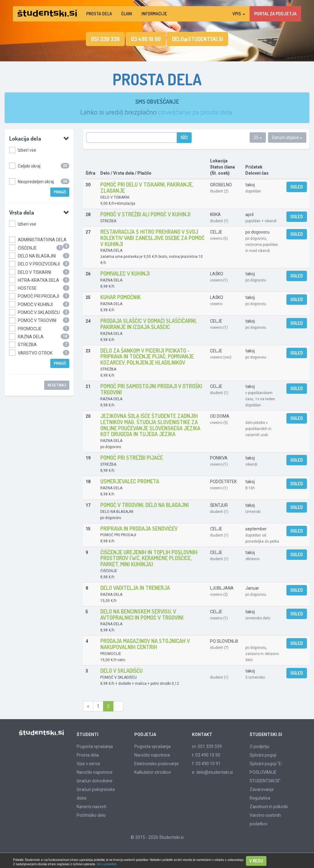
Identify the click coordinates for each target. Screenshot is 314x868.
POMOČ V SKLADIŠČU (39, 312)
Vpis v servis (88, 764)
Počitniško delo (91, 815)
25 (258, 138)
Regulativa (260, 798)
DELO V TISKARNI (34, 272)
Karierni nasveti (92, 807)
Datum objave (287, 138)
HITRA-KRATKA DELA (38, 280)
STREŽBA (27, 345)
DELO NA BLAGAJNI (37, 256)
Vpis (239, 14)
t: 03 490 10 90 (206, 755)
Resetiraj (57, 385)
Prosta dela (99, 14)
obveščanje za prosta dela (195, 112)
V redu (256, 861)
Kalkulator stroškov (153, 772)
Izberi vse (27, 150)
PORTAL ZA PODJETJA (275, 14)
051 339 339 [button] (105, 39)
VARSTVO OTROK (35, 353)
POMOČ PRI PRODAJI (38, 296)
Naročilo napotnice (95, 772)
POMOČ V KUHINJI (35, 304)
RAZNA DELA (31, 337)
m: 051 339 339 (207, 746)
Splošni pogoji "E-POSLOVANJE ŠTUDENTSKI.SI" (266, 772)
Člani (127, 14)
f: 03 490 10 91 (206, 764)
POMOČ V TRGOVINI (37, 320)
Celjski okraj (29, 166)
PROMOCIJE (30, 329)
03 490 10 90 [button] (146, 39)
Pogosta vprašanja (95, 746)
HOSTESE (27, 288)
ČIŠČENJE (27, 248)
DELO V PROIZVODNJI (39, 264)
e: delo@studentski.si (212, 772)
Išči (184, 137)
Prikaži (60, 192)
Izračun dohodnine (95, 781)
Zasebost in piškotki (269, 807)
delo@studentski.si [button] (197, 39)
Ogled (297, 187)
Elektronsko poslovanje (157, 764)
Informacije (154, 14)
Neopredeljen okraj (36, 182)
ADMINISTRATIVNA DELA (42, 240)
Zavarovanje (262, 789)
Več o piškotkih (107, 864)
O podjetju (259, 746)
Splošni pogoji (263, 755)
